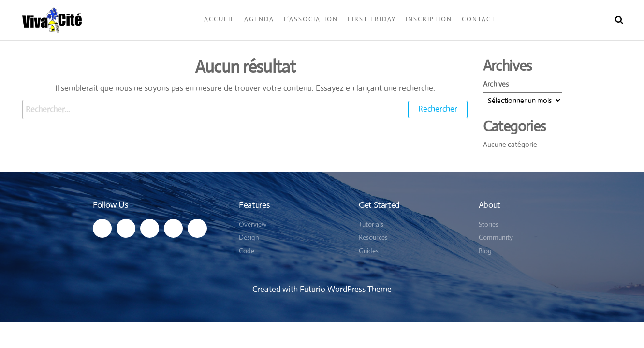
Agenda (259, 19)
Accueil (219, 19)
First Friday (372, 19)
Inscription (429, 19)
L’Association (311, 19)
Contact (479, 19)
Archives (496, 84)
